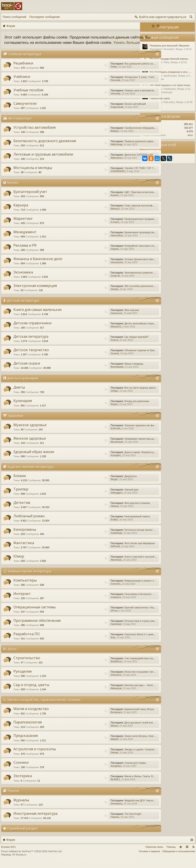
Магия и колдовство (31, 714)
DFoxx (91, 616)
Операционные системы (34, 612)
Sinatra (91, 294)
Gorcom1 (92, 589)
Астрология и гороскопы (35, 754)
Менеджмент (25, 237)
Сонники (21, 768)
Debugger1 (93, 498)
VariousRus (94, 241)
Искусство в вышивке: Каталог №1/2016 (124, 677)
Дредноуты (107, 481)
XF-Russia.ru (19, 860)
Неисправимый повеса (114, 522)
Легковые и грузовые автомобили (43, 160)
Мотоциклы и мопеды (33, 173)
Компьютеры (25, 585)
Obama (91, 511)
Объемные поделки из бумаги (118, 356)
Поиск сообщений (14, 17)
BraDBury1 (93, 667)
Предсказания (26, 741)
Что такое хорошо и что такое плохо (170, 85)
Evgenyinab (94, 112)
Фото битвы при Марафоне (116, 549)
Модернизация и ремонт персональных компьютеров (131, 586)
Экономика (23, 277)
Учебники (22, 82)
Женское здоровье (30, 444)
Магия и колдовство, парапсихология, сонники (44, 705)
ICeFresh (92, 434)
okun (190, 135)
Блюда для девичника (114, 407)
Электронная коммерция (35, 291)
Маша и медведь (111, 369)
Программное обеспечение (37, 626)
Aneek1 (91, 200)
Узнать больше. (31, 48)
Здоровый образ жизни (34, 457)
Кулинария (23, 406)
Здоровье (16, 421)
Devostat (92, 85)
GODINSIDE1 (95, 176)
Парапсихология (28, 728)
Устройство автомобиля (34, 133)
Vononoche (93, 268)
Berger (91, 484)
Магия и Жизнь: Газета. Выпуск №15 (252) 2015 (128, 782)
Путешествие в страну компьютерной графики (127, 626)
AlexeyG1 (93, 332)
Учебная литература (25, 59)
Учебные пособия (28, 95)
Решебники (23, 68)
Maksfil (91, 745)
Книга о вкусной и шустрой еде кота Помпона (127, 562)
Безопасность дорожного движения (45, 146)
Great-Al (92, 281)
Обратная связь (154, 852)
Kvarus (91, 345)
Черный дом (108, 495)
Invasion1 (93, 602)
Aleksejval (93, 694)
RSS (83, 71)
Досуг (12, 654)
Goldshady (93, 538)
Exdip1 (91, 525)
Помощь (171, 852)
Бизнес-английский (112, 109)
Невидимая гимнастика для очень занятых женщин (130, 444)
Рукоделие (23, 677)
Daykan (91, 254)
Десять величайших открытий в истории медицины (130, 329)
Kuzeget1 (92, 461)
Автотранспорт (20, 123)
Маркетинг (23, 224)
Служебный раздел (22, 833)
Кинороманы (25, 535)
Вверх (187, 852)
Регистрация (167, 27)
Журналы (21, 805)
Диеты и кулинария (22, 384)
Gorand (91, 359)
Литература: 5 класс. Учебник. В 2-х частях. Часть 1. (131, 82)
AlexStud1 (93, 565)
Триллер (21, 494)
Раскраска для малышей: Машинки (169, 46)
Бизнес (13, 188)
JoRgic (91, 396)
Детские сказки (27, 369)
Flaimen (92, 822)
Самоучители (25, 109)
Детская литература (23, 306)
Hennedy (92, 99)
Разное (13, 796)
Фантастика (24, 548)
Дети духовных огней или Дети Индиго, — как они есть (132, 728)
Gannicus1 (93, 319)
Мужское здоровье (30, 430)
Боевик (20, 481)
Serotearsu (93, 809)
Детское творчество (31, 355)
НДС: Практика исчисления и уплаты (122, 197)
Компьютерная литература (30, 576)
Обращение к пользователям (179, 857)
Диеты (19, 393)
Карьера (21, 210)
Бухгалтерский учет (30, 197)
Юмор (19, 562)
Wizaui (91, 731)
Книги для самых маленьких (38, 315)
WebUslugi (93, 150)
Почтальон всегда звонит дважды (120, 535)
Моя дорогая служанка (114, 508)
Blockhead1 (94, 447)
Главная (181, 852)
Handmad (93, 629)
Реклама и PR (25, 251)
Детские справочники (32, 328)
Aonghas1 (93, 771)
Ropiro (91, 410)
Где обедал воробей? (113, 342)
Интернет (22, 599)
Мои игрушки (108, 316)
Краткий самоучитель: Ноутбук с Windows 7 (125, 613)
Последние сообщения (45, 17)
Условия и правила (149, 857)
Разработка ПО (27, 639)
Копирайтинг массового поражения (121, 251)
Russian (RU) (8, 852)
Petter (91, 72)
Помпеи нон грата (160, 98)
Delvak (91, 758)
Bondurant (93, 718)
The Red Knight (110, 819)
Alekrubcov (93, 163)
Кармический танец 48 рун (116, 715)
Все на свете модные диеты (117, 393)
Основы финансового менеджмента (121, 264)
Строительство (27, 663)
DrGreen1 (93, 680)
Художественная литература (31, 472)
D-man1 (92, 227)
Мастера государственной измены (169, 59)
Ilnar (90, 643)
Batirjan (91, 136)
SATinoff (92, 552)
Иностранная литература (35, 819)
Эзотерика (23, 781)
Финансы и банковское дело (38, 264)
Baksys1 (92, 214)
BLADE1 (92, 785)
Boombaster (94, 372)
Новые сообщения (163, 37)
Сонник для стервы (112, 768)
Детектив (22, 508)
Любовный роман (29, 521)
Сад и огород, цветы (31, 690)
